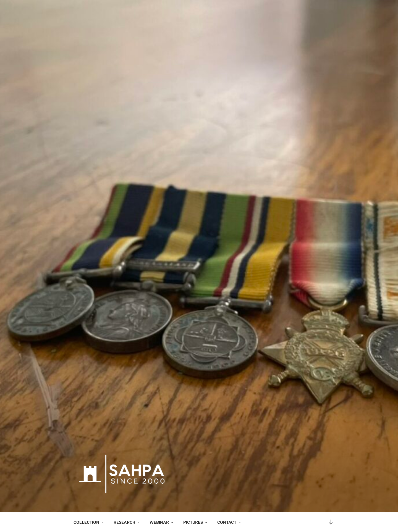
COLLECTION (89, 522)
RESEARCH (127, 522)
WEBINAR (162, 522)
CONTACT (229, 522)
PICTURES (196, 522)
